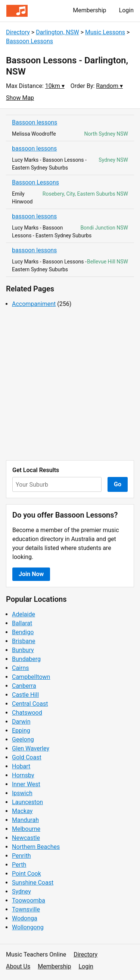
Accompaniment (34, 304)
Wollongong (28, 927)
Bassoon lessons (35, 122)
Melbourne (26, 829)
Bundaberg (26, 659)
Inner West (26, 784)
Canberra (24, 686)
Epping (21, 731)
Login (126, 10)
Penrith (21, 856)
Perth (19, 865)
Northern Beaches (36, 847)
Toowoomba (29, 900)
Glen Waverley (31, 748)
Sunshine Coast (33, 883)
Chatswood (27, 713)
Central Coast (30, 704)
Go (118, 484)
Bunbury (23, 650)
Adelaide (24, 614)
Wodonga (25, 918)
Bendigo (23, 632)
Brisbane (24, 641)
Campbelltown (31, 677)
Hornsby (23, 775)
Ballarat (22, 623)
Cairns (21, 668)
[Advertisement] (70, 384)
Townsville (26, 909)
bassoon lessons (34, 148)
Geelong (23, 739)
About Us (18, 966)
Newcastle (26, 838)
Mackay (22, 811)
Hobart (21, 766)
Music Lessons (105, 32)
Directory (18, 32)
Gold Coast (27, 757)
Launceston (27, 802)
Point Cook (27, 874)
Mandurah (25, 820)
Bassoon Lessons (29, 41)
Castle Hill (25, 695)
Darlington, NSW (57, 32)
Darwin (21, 722)
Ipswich (22, 793)
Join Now (31, 574)
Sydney (21, 892)
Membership (89, 10)
